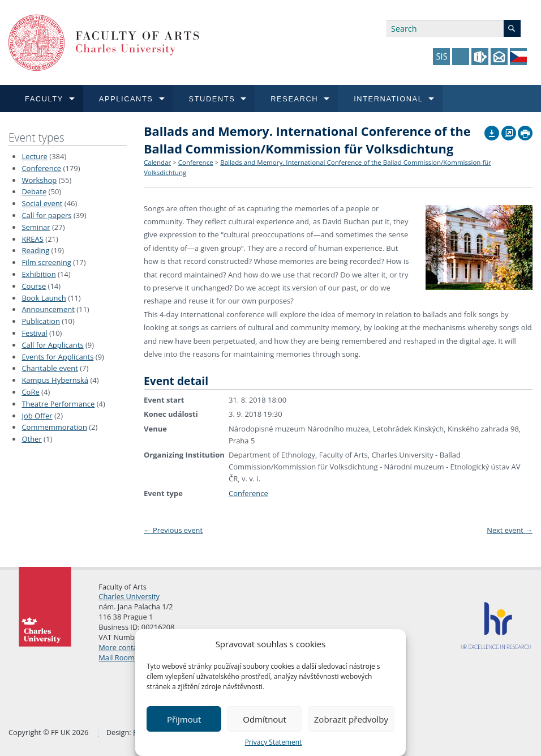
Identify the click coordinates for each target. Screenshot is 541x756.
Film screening (46, 262)
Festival (34, 333)
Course (34, 286)
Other (31, 439)
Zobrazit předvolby (351, 719)
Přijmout (184, 719)
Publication (40, 321)
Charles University (129, 596)
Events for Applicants (57, 357)
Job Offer (37, 416)
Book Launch (44, 298)
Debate (34, 191)
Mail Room (117, 657)
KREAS (33, 239)
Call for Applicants (52, 345)
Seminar (36, 227)
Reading (35, 250)
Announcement (48, 309)
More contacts (123, 647)
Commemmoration (54, 427)
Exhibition (38, 274)
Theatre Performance (58, 404)
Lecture (35, 156)
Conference (41, 168)
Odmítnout (265, 719)
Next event (510, 530)
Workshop (39, 180)
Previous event (173, 530)
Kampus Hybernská (55, 380)
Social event (42, 203)
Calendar (157, 162)
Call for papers (46, 215)
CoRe (30, 392)
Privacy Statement (274, 742)
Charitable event (50, 368)
